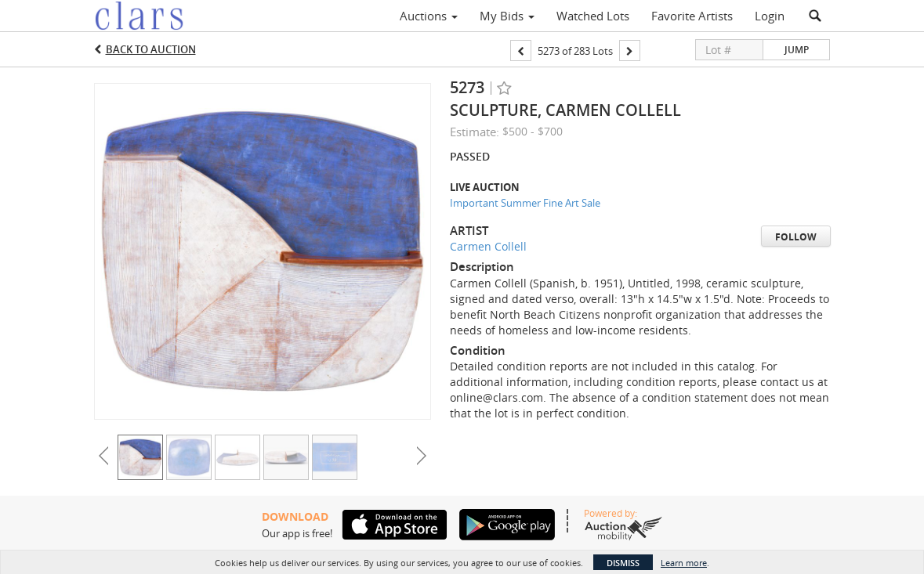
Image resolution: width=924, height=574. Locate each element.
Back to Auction (151, 49)
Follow (796, 237)
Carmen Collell (488, 246)
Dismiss (623, 563)
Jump (797, 50)
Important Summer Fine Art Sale (525, 203)
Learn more (684, 563)
